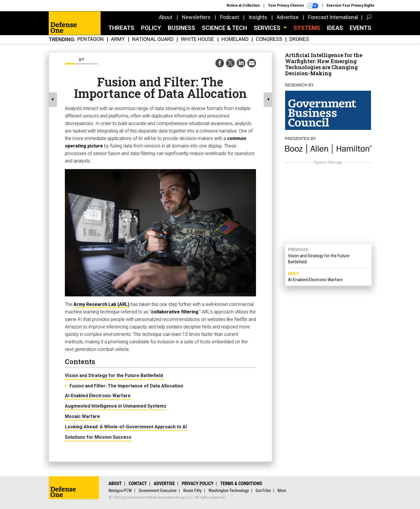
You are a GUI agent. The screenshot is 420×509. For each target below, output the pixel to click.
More (282, 491)
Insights (258, 17)
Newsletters (196, 17)
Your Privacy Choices (293, 6)
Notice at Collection (243, 5)
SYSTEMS (307, 28)
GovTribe (263, 491)
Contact (138, 484)
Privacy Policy (197, 484)
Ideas (335, 28)
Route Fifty (193, 491)
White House (197, 39)
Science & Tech (224, 28)
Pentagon (91, 39)
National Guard (153, 39)
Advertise (288, 17)
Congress (269, 39)
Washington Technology (229, 491)
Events (360, 28)
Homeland (235, 39)
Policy (151, 28)
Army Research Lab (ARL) (101, 304)
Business (181, 28)
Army (118, 39)
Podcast (229, 17)
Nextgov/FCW (120, 491)
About (166, 17)
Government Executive (158, 491)
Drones (299, 39)
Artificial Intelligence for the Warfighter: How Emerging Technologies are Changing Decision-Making (324, 64)
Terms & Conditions (241, 484)
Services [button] (268, 28)
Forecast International (333, 17)
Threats (121, 28)
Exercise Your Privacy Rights (351, 5)
